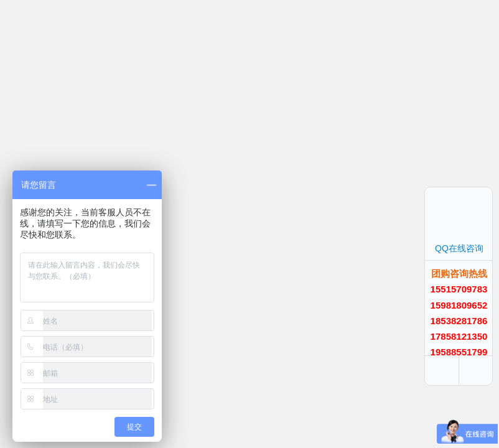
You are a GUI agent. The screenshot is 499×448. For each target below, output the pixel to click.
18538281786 (459, 321)
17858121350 (459, 336)
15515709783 (459, 289)
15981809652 (459, 305)
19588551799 (459, 352)
